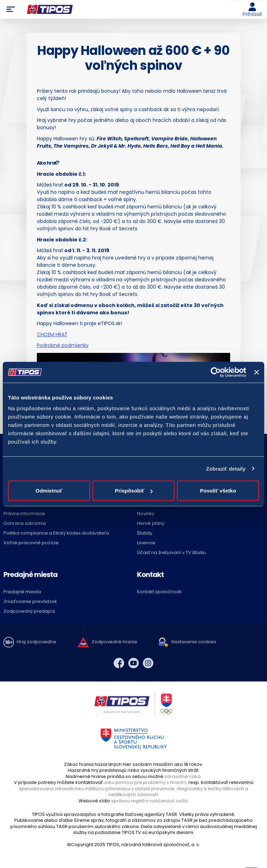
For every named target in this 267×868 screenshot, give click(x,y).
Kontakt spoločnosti (159, 592)
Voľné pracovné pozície (31, 543)
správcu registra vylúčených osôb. (150, 801)
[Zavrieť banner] (257, 372)
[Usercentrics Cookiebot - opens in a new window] (216, 372)
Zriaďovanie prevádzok (30, 601)
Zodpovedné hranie (115, 642)
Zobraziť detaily (226, 468)
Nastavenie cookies (194, 642)
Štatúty (145, 533)
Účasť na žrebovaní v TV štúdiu (171, 552)
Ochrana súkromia (25, 523)
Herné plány (151, 523)
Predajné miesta (22, 592)
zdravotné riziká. (183, 776)
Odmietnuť (49, 491)
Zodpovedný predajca (29, 611)
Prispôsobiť (134, 491)
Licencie (146, 543)
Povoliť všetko (218, 491)
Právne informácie (24, 514)
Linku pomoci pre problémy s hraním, (145, 782)
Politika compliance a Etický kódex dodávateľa (56, 533)
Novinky (146, 514)
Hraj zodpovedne (37, 642)
